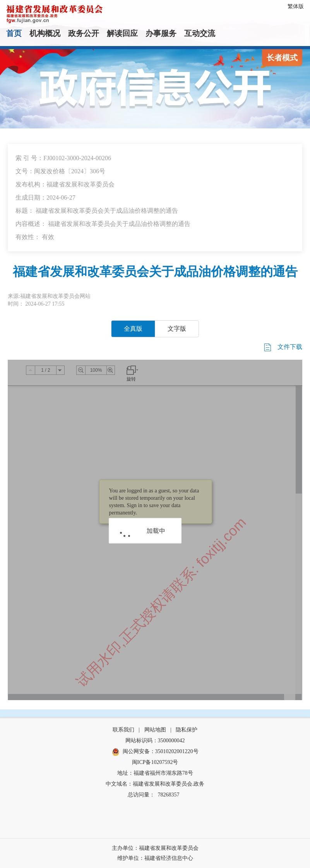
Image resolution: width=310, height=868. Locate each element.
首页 (14, 33)
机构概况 (45, 33)
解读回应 (122, 33)
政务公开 (84, 33)
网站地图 (155, 730)
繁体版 (296, 6)
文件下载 (283, 347)
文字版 (177, 329)
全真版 (133, 329)
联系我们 (123, 730)
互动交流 (200, 33)
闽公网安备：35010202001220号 (155, 752)
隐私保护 (187, 730)
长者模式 (282, 58)
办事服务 (161, 33)
